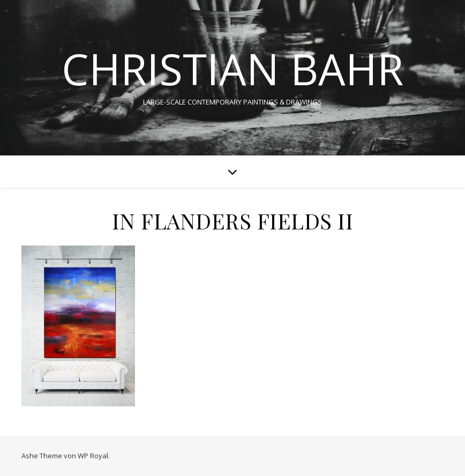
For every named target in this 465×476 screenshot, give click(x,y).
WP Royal (93, 456)
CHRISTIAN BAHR (232, 69)
